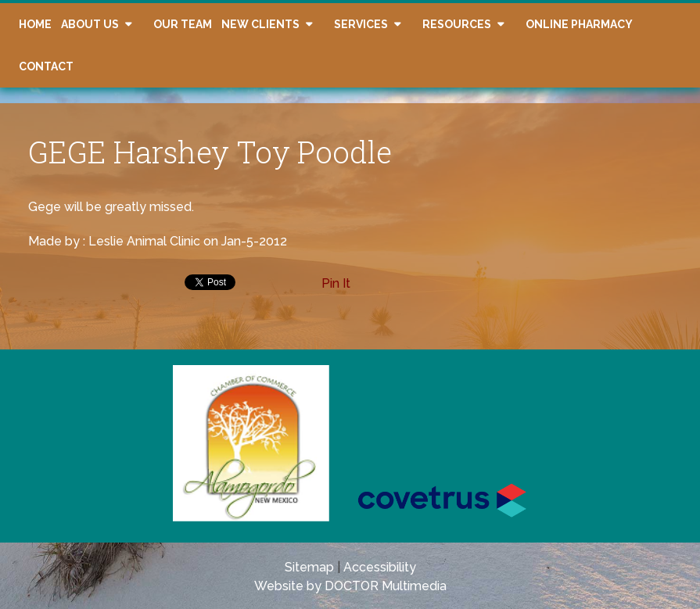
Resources (457, 24)
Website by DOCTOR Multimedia (350, 586)
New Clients (260, 24)
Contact (46, 66)
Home (35, 24)
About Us (90, 24)
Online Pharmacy (579, 24)
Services (361, 24)
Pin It (336, 283)
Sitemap (309, 567)
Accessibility (380, 567)
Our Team (183, 24)
